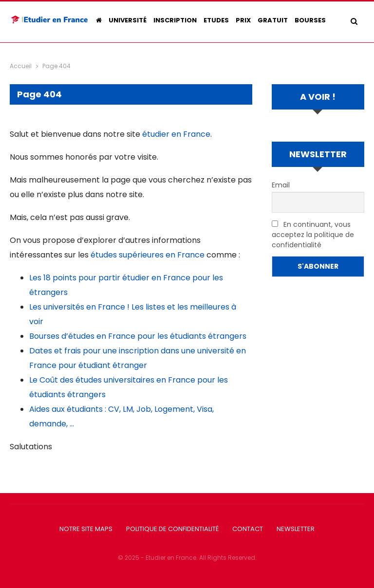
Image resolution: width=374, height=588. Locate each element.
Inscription (175, 20)
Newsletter (296, 529)
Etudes (216, 20)
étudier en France (176, 134)
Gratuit (273, 20)
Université (128, 20)
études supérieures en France (148, 255)
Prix (243, 20)
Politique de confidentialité (172, 529)
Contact (248, 529)
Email (281, 185)
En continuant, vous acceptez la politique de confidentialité (313, 235)
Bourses (310, 20)
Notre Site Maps (86, 529)
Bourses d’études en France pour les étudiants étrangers (138, 336)
